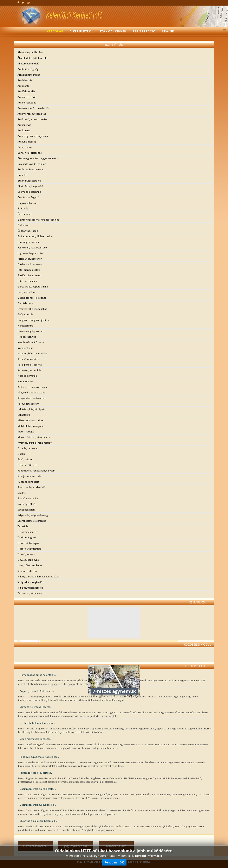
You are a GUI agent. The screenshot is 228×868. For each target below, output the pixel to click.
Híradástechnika (27, 337)
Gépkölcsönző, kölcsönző (32, 298)
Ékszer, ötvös (25, 214)
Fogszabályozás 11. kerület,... (36, 773)
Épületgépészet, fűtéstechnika (35, 236)
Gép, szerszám (26, 292)
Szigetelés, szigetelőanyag (33, 515)
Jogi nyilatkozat (76, 846)
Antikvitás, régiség (28, 69)
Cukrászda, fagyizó (28, 197)
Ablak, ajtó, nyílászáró (30, 52)
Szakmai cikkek (113, 31)
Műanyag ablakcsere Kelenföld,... (38, 821)
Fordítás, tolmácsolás (30, 264)
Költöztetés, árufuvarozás (32, 387)
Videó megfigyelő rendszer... (36, 739)
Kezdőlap (55, 31)
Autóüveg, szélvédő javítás (33, 136)
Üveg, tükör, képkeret (30, 565)
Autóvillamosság (27, 142)
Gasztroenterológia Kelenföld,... (38, 789)
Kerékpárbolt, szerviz (30, 365)
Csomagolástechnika (30, 192)
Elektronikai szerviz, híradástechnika (38, 220)
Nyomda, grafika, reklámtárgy (35, 443)
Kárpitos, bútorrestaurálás (33, 353)
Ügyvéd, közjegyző (28, 560)
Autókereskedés (27, 103)
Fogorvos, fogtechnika (30, 253)
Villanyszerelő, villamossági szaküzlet (39, 576)
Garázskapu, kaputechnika (33, 287)
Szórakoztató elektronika (32, 521)
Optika (21, 454)
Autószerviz (24, 125)
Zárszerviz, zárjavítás (30, 593)
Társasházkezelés (28, 532)
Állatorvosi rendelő (28, 64)
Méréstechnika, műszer (31, 420)
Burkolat (22, 175)
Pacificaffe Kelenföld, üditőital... (37, 723)
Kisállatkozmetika (28, 376)
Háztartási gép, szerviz (31, 331)
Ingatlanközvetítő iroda (31, 342)
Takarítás (23, 526)
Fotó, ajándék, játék (29, 270)
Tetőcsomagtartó (27, 537)
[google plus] (29, 3)
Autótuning (24, 130)
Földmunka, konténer (30, 259)
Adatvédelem (116, 846)
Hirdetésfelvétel (35, 846)
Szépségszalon (26, 510)
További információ (148, 865)
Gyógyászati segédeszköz (32, 309)
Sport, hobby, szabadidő (31, 487)
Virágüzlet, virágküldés (31, 582)
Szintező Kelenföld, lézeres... (36, 707)
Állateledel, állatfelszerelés (33, 58)
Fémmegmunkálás (28, 242)
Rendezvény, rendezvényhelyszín (36, 471)
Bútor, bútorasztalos (29, 181)
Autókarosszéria (27, 97)
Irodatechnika (25, 348)
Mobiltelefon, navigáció (31, 426)
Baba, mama (25, 147)
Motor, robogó (26, 432)
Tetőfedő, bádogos (28, 543)
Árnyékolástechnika (29, 75)
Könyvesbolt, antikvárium (32, 398)
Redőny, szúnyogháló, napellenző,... (40, 757)
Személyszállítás (27, 504)
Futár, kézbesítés (27, 281)
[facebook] (18, 3)
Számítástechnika (28, 498)
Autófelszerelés (27, 91)
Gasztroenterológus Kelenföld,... (38, 805)
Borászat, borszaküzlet (31, 169)
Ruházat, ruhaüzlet (28, 482)
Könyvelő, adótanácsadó (31, 392)
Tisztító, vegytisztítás (29, 549)
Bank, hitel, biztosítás (30, 153)
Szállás (22, 493)
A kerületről (81, 31)
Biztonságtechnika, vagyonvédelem (38, 158)
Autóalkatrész (25, 80)
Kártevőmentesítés (28, 359)
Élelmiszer (24, 225)
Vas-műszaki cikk (27, 571)
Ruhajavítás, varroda (29, 476)
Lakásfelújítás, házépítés (32, 409)
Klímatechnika (26, 381)
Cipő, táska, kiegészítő (30, 186)
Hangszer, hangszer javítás (33, 320)
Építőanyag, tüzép (28, 231)
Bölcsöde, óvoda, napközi (32, 164)
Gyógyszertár (25, 314)
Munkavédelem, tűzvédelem (34, 437)
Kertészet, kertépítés (29, 370)
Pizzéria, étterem (27, 465)
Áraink (168, 31)
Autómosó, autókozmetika (32, 119)
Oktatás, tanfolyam (28, 448)
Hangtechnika (25, 326)
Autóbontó (24, 86)
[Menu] (223, 31)
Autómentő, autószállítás (32, 114)
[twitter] (23, 3)
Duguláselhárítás (27, 203)
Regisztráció (144, 31)
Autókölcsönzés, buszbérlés (33, 108)
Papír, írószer (25, 459)
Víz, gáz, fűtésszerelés (30, 588)
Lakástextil (24, 415)
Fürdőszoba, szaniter (30, 275)
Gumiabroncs (25, 303)
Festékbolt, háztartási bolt (32, 248)
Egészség (23, 208)
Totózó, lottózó (26, 554)
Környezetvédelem (28, 404)
